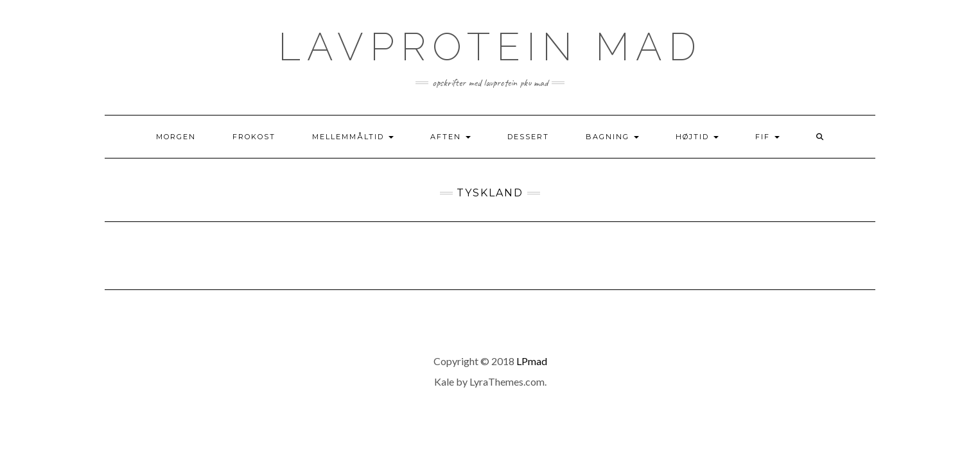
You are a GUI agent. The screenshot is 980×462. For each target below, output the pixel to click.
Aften (451, 137)
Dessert (528, 137)
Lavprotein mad (490, 47)
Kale (444, 381)
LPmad (532, 361)
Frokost (254, 137)
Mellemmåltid (353, 137)
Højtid (697, 137)
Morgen (176, 137)
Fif (767, 137)
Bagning (612, 137)
